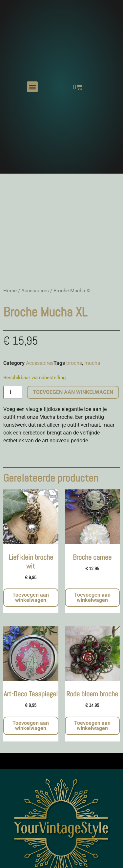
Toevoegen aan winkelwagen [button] (31, 597)
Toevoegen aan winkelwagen (73, 392)
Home (10, 291)
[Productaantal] (13, 392)
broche (74, 363)
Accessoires (35, 291)
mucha (92, 363)
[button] (32, 87)
